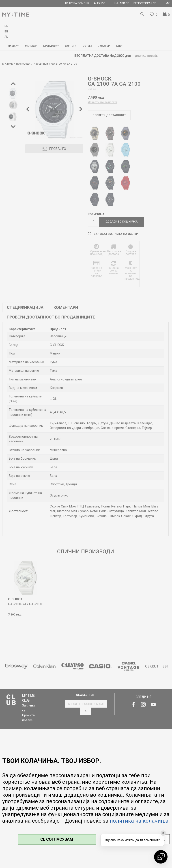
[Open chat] (161, 857)
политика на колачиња (139, 821)
